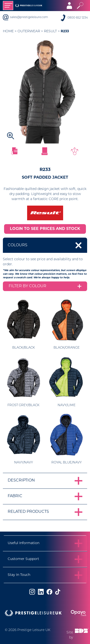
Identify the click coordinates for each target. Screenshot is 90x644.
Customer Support (23, 559)
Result (50, 31)
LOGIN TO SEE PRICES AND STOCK (45, 229)
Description (21, 481)
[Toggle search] (80, 6)
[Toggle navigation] (8, 6)
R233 (65, 31)
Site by (78, 634)
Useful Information (24, 543)
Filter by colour (27, 286)
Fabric (15, 496)
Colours (18, 245)
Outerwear (29, 31)
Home (8, 31)
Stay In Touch (19, 575)
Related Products (28, 512)
